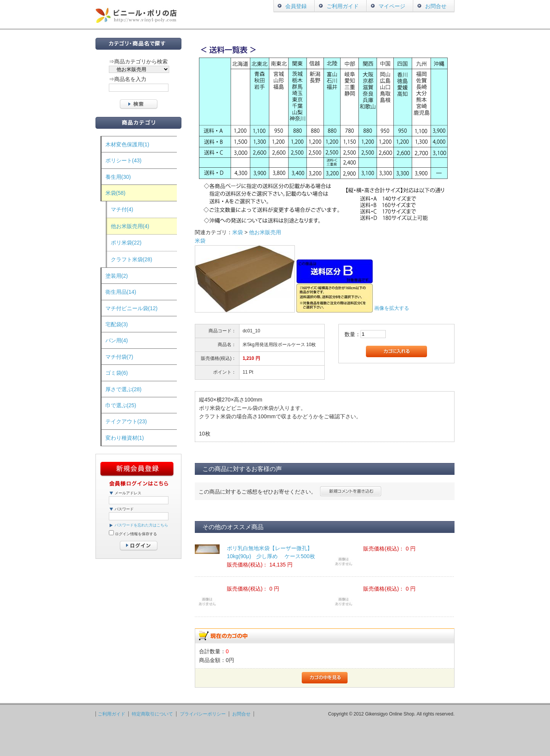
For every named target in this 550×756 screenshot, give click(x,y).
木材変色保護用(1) (127, 144)
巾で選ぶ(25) (121, 405)
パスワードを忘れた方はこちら (141, 525)
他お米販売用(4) (130, 226)
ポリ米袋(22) (126, 243)
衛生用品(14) (121, 292)
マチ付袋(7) (119, 357)
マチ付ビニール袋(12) (132, 308)
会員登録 (296, 6)
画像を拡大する (392, 308)
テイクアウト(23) (126, 421)
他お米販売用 (265, 232)
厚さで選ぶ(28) (124, 389)
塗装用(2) (117, 276)
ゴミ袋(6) (117, 373)
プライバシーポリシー (203, 714)
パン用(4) (117, 340)
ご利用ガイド (343, 6)
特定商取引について (152, 714)
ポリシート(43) (124, 160)
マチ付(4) (122, 209)
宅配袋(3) (117, 324)
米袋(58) (116, 193)
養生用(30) (118, 177)
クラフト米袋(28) (132, 259)
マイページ (392, 6)
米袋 (238, 232)
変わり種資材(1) (125, 438)
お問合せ (436, 6)
